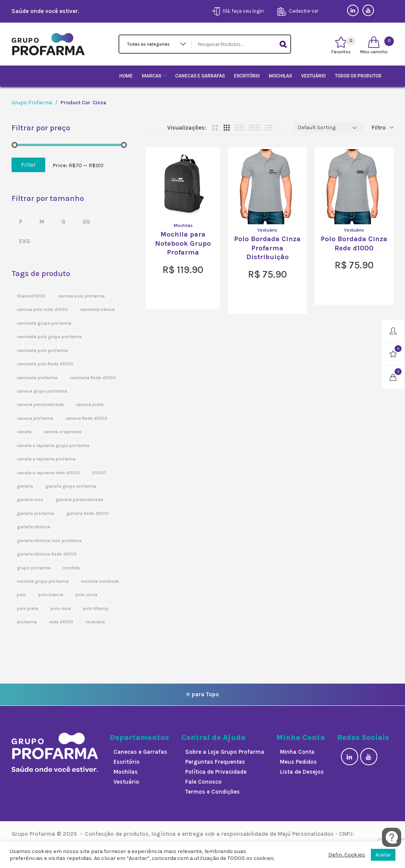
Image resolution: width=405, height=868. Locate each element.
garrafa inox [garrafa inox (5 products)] (30, 500)
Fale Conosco (203, 782)
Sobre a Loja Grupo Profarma (225, 752)
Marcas (151, 76)
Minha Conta (297, 752)
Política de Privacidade (216, 772)
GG (86, 222)
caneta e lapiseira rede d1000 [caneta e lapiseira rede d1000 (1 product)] (48, 473)
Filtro (379, 128)
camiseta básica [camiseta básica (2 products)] (97, 309)
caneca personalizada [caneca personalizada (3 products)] (40, 404)
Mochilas (280, 76)
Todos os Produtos (358, 76)
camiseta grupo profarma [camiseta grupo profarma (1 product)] (44, 323)
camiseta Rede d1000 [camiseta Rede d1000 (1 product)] (93, 378)
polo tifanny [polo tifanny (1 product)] (95, 608)
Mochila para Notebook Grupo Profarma (183, 243)
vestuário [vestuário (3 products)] (95, 622)
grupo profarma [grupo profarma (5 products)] (34, 568)
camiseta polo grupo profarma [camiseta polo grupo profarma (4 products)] (49, 337)
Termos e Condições (212, 792)
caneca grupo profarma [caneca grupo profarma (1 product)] (42, 391)
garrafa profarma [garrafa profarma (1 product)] (35, 513)
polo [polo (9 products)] (21, 595)
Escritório (247, 76)
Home (126, 76)
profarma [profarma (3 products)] (27, 622)
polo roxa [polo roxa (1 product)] (61, 608)
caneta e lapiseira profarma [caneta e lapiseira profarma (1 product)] (46, 459)
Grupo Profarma (32, 103)
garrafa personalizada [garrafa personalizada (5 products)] (79, 500)
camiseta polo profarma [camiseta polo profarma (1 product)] (42, 350)
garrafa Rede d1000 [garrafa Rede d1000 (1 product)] (88, 513)
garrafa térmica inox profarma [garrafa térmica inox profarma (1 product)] (49, 541)
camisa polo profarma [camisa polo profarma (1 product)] (81, 296)
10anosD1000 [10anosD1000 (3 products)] (31, 296)
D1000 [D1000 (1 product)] (99, 473)
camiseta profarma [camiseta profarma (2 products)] (37, 378)
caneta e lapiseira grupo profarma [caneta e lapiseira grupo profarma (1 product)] (53, 446)
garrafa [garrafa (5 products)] (25, 486)
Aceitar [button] (383, 855)
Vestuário (313, 76)
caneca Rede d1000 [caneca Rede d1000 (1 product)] (86, 418)
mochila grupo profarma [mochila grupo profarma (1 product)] (43, 581)
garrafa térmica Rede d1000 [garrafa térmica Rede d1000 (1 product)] (47, 554)
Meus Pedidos (298, 762)
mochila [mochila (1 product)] (71, 568)
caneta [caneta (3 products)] (24, 432)
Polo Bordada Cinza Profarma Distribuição (267, 248)
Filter (28, 165)
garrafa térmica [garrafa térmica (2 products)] (34, 527)
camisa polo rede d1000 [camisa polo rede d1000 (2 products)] (42, 309)
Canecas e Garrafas (200, 76)
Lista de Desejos (302, 772)
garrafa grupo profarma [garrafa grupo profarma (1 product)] (71, 486)
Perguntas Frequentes (215, 762)
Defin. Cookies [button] (347, 855)
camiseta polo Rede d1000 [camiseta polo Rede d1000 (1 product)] (45, 364)
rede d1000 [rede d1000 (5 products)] (61, 622)
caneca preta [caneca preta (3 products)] (90, 404)
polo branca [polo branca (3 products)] (51, 595)
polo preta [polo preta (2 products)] (28, 608)
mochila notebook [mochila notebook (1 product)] (100, 581)
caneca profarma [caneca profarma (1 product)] (35, 418)
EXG (25, 241)
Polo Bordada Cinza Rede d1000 (354, 243)
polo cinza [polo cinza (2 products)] (86, 595)
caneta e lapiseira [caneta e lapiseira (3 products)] (63, 432)
